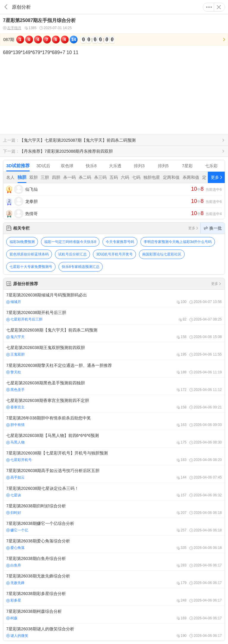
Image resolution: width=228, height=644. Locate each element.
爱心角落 (15, 548)
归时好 (14, 513)
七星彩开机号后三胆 (24, 319)
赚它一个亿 (17, 530)
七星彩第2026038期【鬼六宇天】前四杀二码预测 (114, 333)
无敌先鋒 (15, 583)
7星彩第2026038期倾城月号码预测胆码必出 (114, 298)
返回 (6, 7)
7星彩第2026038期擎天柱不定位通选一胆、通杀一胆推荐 (114, 369)
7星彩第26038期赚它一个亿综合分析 (114, 527)
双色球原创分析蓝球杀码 (29, 254)
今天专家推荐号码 (120, 242)
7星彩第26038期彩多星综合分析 (114, 597)
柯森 (12, 618)
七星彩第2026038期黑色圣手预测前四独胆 (114, 386)
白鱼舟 (14, 565)
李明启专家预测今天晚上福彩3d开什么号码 (178, 242)
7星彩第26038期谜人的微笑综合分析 (114, 632)
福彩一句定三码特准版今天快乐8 (70, 242)
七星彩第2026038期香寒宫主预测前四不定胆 (114, 404)
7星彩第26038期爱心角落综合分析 (114, 544)
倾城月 (14, 302)
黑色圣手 (15, 390)
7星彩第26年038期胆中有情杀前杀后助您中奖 (114, 421)
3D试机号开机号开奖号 (114, 254)
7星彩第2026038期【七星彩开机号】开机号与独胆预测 (114, 456)
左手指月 (12, 28)
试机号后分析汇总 (72, 254)
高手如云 (15, 477)
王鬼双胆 (15, 354)
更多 (209, 7)
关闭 (219, 7)
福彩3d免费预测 (22, 242)
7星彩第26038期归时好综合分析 (114, 509)
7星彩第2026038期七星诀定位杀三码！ (114, 492)
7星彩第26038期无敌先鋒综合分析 (114, 579)
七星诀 (14, 495)
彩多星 (14, 600)
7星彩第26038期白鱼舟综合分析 (114, 562)
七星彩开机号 (19, 460)
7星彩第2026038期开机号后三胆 (114, 316)
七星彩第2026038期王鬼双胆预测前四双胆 (114, 351)
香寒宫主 (15, 407)
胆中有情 (15, 425)
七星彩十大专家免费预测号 (31, 267)
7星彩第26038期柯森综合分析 (114, 615)
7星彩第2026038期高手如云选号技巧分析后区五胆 (114, 474)
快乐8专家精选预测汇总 (81, 267)
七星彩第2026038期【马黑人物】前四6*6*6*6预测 (114, 439)
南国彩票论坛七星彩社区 (162, 254)
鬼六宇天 (15, 337)
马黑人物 (15, 442)
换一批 (213, 228)
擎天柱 (14, 372)
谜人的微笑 (17, 636)
